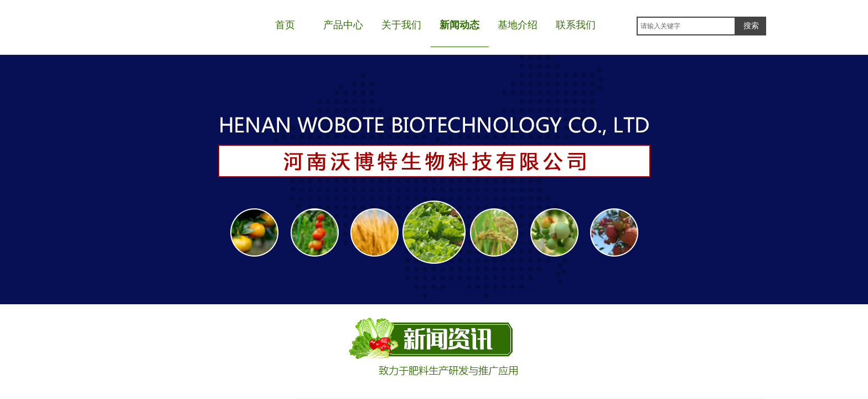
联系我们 (576, 25)
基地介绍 (518, 25)
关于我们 (401, 25)
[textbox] (686, 26)
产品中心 (343, 25)
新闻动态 (459, 25)
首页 (285, 25)
